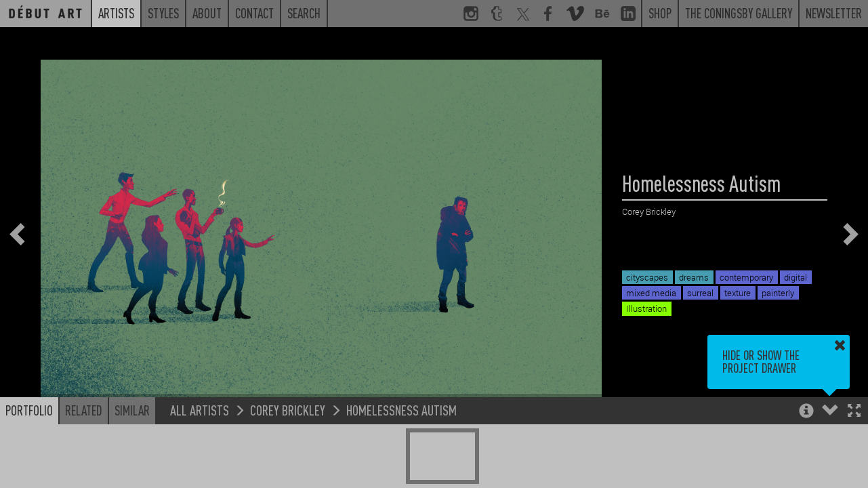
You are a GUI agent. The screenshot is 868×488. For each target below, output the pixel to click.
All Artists (200, 410)
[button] (854, 412)
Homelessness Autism (401, 410)
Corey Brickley (288, 410)
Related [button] (84, 410)
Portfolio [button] (29, 410)
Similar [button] (132, 410)
